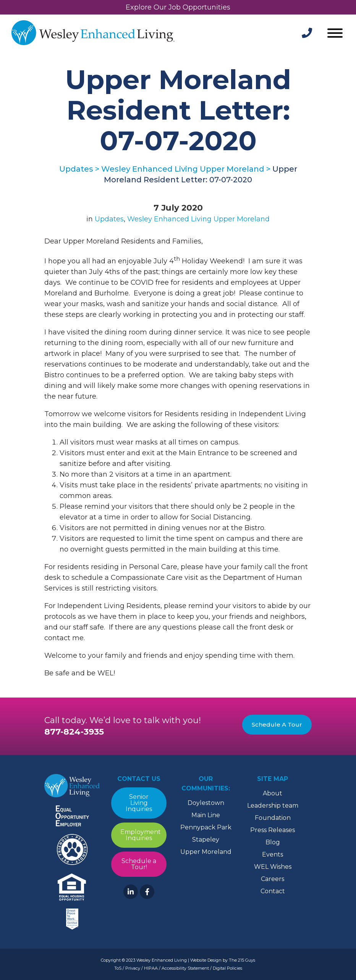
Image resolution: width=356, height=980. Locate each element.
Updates (109, 219)
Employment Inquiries (141, 835)
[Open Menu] (335, 34)
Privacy (133, 968)
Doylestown (206, 803)
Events (273, 854)
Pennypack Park (206, 827)
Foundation (273, 818)
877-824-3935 (74, 732)
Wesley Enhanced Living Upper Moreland (198, 219)
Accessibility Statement (185, 968)
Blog (273, 842)
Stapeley (206, 840)
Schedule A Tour (277, 724)
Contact (273, 891)
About (273, 793)
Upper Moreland (206, 852)
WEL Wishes (273, 867)
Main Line (206, 815)
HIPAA (151, 968)
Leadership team (273, 806)
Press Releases (273, 830)
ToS (118, 968)
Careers (273, 879)
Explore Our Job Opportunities (178, 7)
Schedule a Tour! (139, 864)
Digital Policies (227, 968)
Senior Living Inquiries (139, 803)
